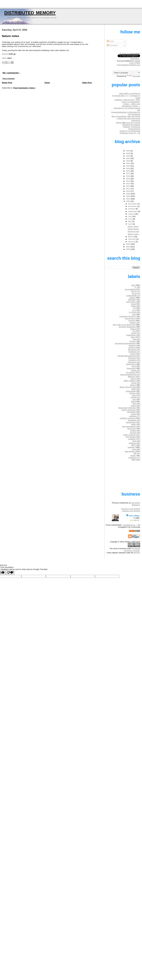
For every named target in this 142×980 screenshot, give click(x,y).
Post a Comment (9, 79)
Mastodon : (129, 60)
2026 (128, 151)
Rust (135, 404)
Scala (133, 406)
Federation (131, 335)
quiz (134, 395)
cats (134, 314)
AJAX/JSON (132, 296)
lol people (130, 372)
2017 (128, 173)
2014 (128, 181)
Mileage (131, 377)
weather (131, 447)
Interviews (132, 362)
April (130, 224)
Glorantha (133, 350)
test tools (132, 429)
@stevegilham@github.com (128, 65)
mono (133, 379)
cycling (132, 321)
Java (134, 366)
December (133, 204)
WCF (134, 445)
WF (135, 454)
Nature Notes (133, 229)
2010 (128, 191)
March (131, 237)
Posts (110, 41)
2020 (128, 166)
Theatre (133, 431)
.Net (133, 285)
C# (135, 308)
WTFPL (137, 553)
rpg (134, 399)
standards (132, 420)
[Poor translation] (10, 573)
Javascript (131, 368)
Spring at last (133, 231)
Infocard (132, 358)
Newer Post (7, 83)
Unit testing (131, 437)
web (134, 449)
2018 (128, 171)
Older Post (87, 83)
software (133, 416)
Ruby (133, 402)
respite (134, 397)
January (132, 242)
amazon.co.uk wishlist (131, 509)
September (133, 211)
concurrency (130, 318)
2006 (128, 201)
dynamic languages (127, 327)
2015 (128, 179)
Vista (135, 441)
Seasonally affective (127, 408)
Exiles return (133, 227)
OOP (134, 389)
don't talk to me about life (124, 325)
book (134, 304)
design (133, 323)
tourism (133, 433)
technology (131, 422)
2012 (128, 186)
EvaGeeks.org (129, 525)
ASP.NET (132, 300)
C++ (134, 310)
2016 (128, 176)
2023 (128, 158)
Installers (133, 360)
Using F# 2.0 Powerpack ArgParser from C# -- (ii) (130, 132)
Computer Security (128, 316)
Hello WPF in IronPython (130, 94)
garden (132, 348)
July (130, 216)
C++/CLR (133, 312)
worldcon (133, 458)
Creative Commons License (132, 550)
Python (133, 393)
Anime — (132, 104)
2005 (128, 244)
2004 (128, 247)
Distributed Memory (30, 12)
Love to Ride (135, 63)
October (132, 209)
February (132, 239)
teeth (134, 424)
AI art (134, 294)
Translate (133, 76)
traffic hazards (130, 435)
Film (133, 337)
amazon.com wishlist (131, 511)
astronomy (131, 302)
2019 (128, 168)
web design (130, 451)
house (133, 354)
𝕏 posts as (130, 53)
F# (134, 331)
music (134, 383)
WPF (134, 460)
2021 (128, 163)
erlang (133, 329)
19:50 (11, 54)
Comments (112, 45)
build (134, 306)
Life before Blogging (135, 504)
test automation (129, 426)
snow (133, 414)
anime (132, 298)
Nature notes (11, 36)
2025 (128, 153)
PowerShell (131, 391)
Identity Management (127, 356)
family (134, 333)
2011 (128, 189)
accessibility (130, 289)
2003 (128, 249)
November (133, 206)
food (135, 339)
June (130, 219)
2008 (128, 196)
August (131, 214)
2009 (128, 194)
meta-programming (128, 375)
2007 (128, 199)
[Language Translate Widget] (126, 73)
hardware (133, 352)
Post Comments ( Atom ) (24, 88)
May (130, 221)
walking (132, 443)
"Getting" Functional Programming (131, 128)
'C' (136, 287)
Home (47, 83)
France (133, 341)
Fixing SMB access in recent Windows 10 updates (128, 124)
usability (132, 439)
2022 (128, 161)
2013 (128, 184)
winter (133, 456)
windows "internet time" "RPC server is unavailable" (127, 101)
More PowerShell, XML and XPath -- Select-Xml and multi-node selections (126, 118)
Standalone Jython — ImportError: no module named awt (127, 108)
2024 (128, 156)
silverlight (132, 412)
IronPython (131, 364)
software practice (127, 418)
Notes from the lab (128, 387)
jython (134, 370)
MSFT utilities (130, 381)
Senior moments (129, 410)
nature (9, 58)
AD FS (134, 291)
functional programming (125, 343)
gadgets (132, 345)
